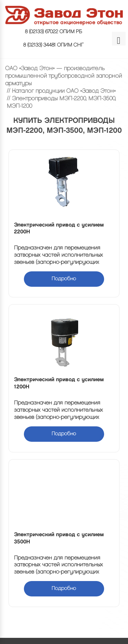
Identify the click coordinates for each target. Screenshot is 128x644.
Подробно (64, 279)
